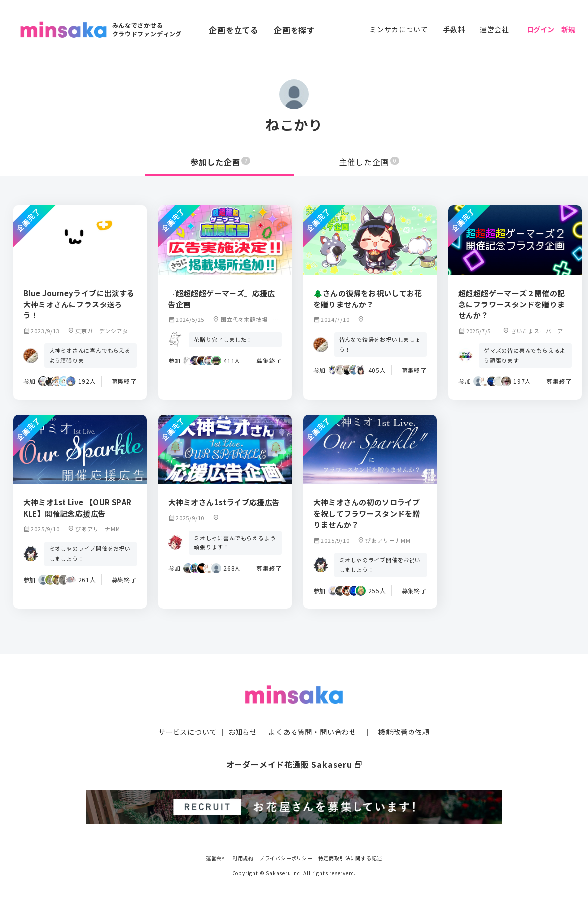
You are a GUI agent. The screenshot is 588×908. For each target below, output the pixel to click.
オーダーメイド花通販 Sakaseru (294, 764)
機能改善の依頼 (404, 732)
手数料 (454, 29)
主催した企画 (369, 162)
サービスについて (187, 732)
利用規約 (243, 858)
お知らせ (243, 732)
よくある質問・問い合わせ (312, 732)
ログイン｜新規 (551, 29)
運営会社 (495, 29)
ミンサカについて (399, 29)
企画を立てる (234, 30)
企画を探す (294, 30)
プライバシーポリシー (286, 858)
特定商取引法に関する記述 (351, 858)
